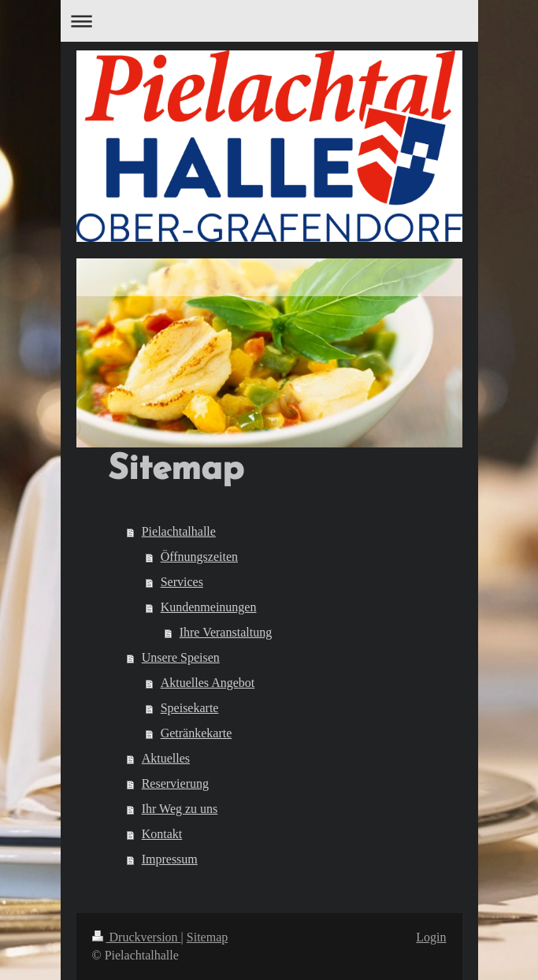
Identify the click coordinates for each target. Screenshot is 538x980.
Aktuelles (166, 758)
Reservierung (175, 783)
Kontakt (162, 834)
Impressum (170, 859)
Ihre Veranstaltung (226, 632)
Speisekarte (190, 708)
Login (431, 937)
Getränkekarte (197, 733)
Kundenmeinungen (209, 607)
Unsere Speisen (181, 657)
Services (182, 582)
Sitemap (207, 937)
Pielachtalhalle (179, 531)
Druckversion (137, 937)
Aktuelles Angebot (208, 683)
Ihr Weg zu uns (180, 809)
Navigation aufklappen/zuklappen (269, 21)
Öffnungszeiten (199, 557)
